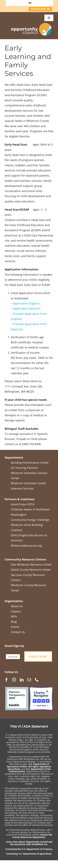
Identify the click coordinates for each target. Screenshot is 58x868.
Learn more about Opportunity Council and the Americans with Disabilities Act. (29, 843)
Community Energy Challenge (30, 520)
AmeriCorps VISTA (23, 504)
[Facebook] (6, 680)
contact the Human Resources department (32, 836)
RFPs (14, 617)
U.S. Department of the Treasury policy (30, 770)
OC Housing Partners (24, 468)
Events (15, 627)
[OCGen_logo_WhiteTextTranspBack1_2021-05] (31, 22)
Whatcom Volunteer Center (28, 483)
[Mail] (29, 680)
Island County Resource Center (31, 570)
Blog (14, 622)
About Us (17, 606)
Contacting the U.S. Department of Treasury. (29, 849)
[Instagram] (14, 680)
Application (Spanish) (27, 308)
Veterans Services (22, 488)
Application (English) (26, 303)
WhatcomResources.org (26, 546)
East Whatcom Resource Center (31, 564)
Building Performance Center (30, 463)
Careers (16, 611)
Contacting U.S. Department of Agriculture (29, 854)
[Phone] (37, 680)
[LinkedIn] (22, 680)
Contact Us (18, 632)
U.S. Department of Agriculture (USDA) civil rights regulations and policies (29, 766)
